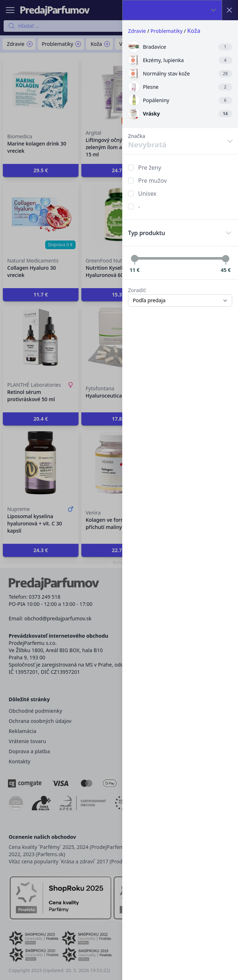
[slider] (135, 259)
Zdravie (137, 31)
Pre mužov (152, 181)
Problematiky (167, 31)
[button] (119, 490)
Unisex (147, 194)
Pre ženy (150, 168)
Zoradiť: (137, 290)
